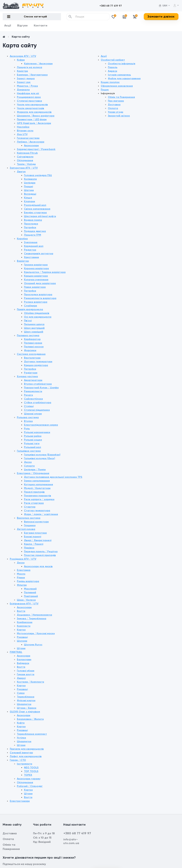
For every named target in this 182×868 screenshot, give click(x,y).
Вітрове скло (25, 131)
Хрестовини (31, 257)
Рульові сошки (33, 440)
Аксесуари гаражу (29, 779)
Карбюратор (32, 339)
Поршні (28, 186)
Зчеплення (31, 242)
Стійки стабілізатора (38, 403)
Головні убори (26, 671)
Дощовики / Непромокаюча (34, 615)
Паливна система (28, 335)
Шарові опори (33, 414)
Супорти (29, 466)
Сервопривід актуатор (39, 254)
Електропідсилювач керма (41, 425)
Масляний (30, 589)
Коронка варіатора (36, 268)
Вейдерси (23, 663)
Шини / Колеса (26, 600)
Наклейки (23, 127)
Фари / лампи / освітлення (41, 514)
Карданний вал (34, 246)
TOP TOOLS (31, 771)
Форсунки (30, 350)
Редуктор (30, 250)
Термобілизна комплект (32, 734)
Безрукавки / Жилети (30, 719)
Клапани (30, 201)
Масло (21, 574)
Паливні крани (33, 343)
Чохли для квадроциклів (32, 105)
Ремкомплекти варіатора (40, 298)
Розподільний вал (35, 205)
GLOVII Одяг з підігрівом (25, 712)
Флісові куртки (26, 700)
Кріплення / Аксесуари (38, 64)
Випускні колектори (36, 522)
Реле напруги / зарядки (39, 499)
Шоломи (22, 641)
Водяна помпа (33, 220)
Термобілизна (26, 697)
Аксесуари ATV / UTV (23, 56)
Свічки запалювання (37, 209)
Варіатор (23, 261)
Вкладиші (30, 194)
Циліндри (30, 183)
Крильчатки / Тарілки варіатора (45, 272)
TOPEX (28, 775)
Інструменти (25, 764)
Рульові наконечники (37, 432)
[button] (111, 6)
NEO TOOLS (31, 768)
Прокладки (31, 224)
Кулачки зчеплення (36, 280)
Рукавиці (22, 637)
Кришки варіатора (36, 276)
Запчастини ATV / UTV (24, 168)
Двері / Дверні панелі (38, 540)
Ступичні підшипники (37, 410)
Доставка (114, 105)
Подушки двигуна (35, 231)
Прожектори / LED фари (32, 119)
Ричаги (28, 395)
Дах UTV (22, 134)
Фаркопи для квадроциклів (34, 112)
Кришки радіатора (36, 365)
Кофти (21, 723)
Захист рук (24, 82)
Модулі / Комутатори (37, 488)
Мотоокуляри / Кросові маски (36, 633)
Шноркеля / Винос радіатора (36, 116)
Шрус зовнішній (34, 332)
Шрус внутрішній (34, 328)
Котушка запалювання (38, 484)
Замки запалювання (37, 481)
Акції (8, 25)
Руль (27, 429)
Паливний (30, 592)
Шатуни (29, 190)
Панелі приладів (34, 492)
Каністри (22, 71)
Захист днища (26, 78)
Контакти (41, 25)
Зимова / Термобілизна (32, 619)
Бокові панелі (33, 537)
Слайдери (30, 306)
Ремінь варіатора (28, 581)
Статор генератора (37, 511)
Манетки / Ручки (27, 86)
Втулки (28, 421)
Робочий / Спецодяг (30, 786)
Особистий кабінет (113, 60)
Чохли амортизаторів (30, 108)
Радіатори (31, 373)
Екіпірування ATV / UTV (24, 604)
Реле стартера (34, 503)
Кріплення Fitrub (27, 153)
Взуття (21, 611)
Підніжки (29, 548)
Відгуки (22, 25)
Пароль (113, 67)
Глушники (30, 525)
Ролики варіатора (36, 302)
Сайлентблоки (33, 399)
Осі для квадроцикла (38, 317)
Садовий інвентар (21, 753)
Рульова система (28, 417)
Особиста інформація (122, 64)
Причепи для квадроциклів (27, 749)
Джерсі (21, 678)
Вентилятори (32, 358)
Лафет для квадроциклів (26, 756)
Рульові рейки (33, 436)
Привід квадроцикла (30, 309)
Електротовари (20, 801)
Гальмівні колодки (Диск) (40, 458)
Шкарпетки (24, 704)
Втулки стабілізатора (38, 384)
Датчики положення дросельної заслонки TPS (53, 477)
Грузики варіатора (36, 265)
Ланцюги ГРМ (33, 235)
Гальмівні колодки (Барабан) (42, 455)
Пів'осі (28, 321)
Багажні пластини (35, 533)
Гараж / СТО (18, 760)
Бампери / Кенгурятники (32, 75)
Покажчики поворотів (38, 496)
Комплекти (24, 626)
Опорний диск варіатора (40, 283)
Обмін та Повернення (121, 97)
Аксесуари (24, 656)
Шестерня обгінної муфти (40, 216)
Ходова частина (27, 376)
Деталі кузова (26, 529)
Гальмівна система (29, 451)
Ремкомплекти (33, 391)
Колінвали (30, 179)
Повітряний (31, 596)
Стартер (30, 507)
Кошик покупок (110, 82)
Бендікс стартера (35, 213)
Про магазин (116, 101)
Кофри (21, 60)
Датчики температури (38, 362)
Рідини (21, 578)
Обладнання (25, 160)
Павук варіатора (35, 287)
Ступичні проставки (29, 101)
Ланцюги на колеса (30, 67)
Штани (21, 648)
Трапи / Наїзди (26, 164)
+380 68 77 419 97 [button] (77, 833)
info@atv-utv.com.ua (71, 841)
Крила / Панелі (34, 544)
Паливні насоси (34, 347)
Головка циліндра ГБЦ (38, 175)
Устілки (21, 738)
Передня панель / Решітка (41, 552)
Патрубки (30, 227)
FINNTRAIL (16, 652)
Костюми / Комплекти (30, 682)
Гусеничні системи (28, 138)
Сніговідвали (25, 157)
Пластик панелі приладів (40, 555)
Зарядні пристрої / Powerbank (36, 149)
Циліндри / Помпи (35, 470)
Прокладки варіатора (38, 295)
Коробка (22, 239)
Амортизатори (33, 380)
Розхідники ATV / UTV (23, 559)
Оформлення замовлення (117, 86)
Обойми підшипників (37, 313)
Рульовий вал (33, 447)
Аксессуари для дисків (38, 566)
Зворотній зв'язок (119, 116)
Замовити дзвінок (161, 16)
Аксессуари (31, 146)
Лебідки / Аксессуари (31, 142)
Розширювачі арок (29, 97)
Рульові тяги (32, 443)
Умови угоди (116, 112)
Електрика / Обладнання (33, 473)
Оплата (113, 108)
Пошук (105, 90)
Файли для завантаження (124, 78)
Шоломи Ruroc (33, 645)
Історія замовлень (119, 75)
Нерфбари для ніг (28, 93)
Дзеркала (23, 90)
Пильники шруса (34, 324)
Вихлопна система (29, 518)
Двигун (21, 172)
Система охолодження (31, 354)
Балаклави (24, 660)
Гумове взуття (26, 674)
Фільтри (22, 585)
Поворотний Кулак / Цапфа (41, 388)
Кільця (28, 198)
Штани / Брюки (27, 708)
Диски (28, 462)
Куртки (21, 630)
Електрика (24, 570)
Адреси (113, 71)
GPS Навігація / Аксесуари (34, 123)
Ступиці (29, 406)
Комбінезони (25, 622)
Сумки (21, 693)
